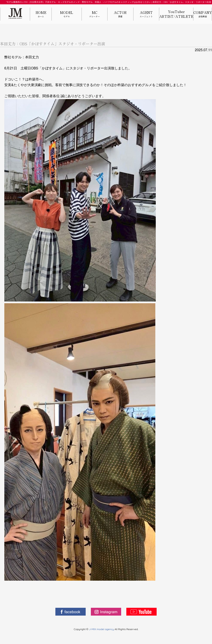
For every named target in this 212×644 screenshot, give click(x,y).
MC (95, 14)
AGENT (146, 14)
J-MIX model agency (102, 629)
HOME (41, 14)
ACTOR (120, 14)
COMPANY (203, 14)
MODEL (67, 14)
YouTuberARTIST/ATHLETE (176, 14)
